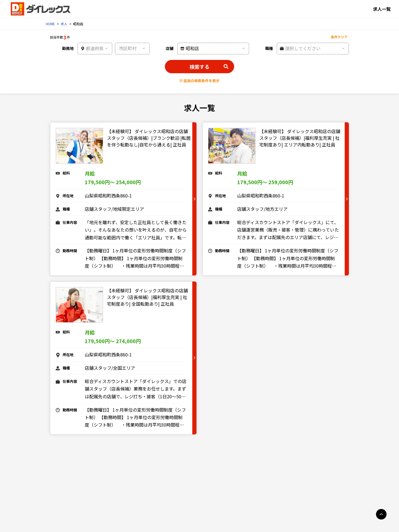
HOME (50, 24)
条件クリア (339, 37)
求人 (64, 24)
